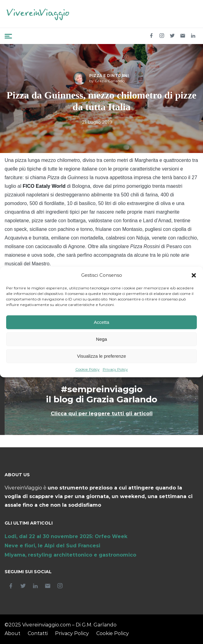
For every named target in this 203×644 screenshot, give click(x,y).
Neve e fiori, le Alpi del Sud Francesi (52, 546)
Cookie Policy (88, 370)
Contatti (38, 633)
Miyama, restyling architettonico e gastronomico (70, 555)
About (12, 633)
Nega (101, 339)
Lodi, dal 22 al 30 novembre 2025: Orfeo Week (66, 536)
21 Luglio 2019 (97, 122)
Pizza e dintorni (109, 76)
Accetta (101, 322)
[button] (194, 276)
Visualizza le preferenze (102, 356)
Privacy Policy (115, 370)
